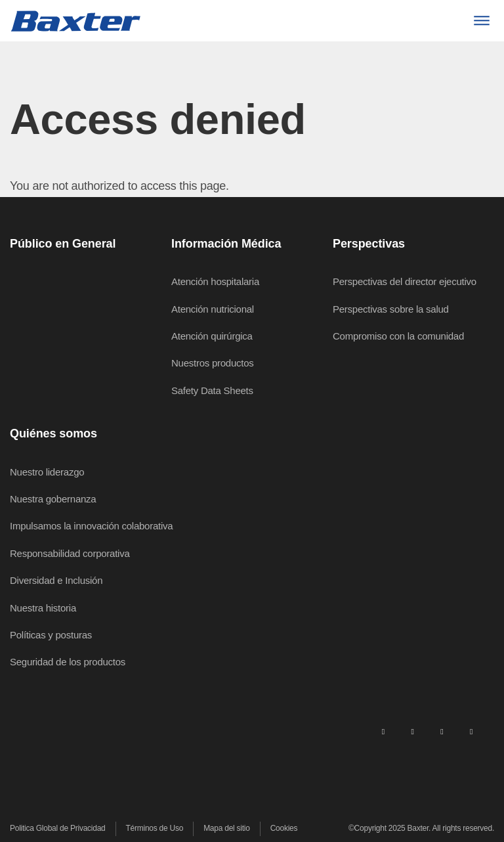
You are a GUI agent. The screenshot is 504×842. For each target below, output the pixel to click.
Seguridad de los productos (68, 662)
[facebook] (412, 731)
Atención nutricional (213, 309)
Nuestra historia (43, 608)
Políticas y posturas (51, 635)
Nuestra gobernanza (53, 499)
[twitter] (442, 731)
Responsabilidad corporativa (70, 553)
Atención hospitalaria (215, 281)
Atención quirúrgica (212, 336)
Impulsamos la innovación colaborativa (91, 526)
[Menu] (481, 21)
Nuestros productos (213, 363)
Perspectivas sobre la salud (391, 309)
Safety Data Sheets (212, 390)
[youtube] (471, 731)
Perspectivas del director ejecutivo (405, 281)
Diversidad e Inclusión (56, 580)
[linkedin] (383, 731)
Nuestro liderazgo (47, 472)
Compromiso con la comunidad (398, 336)
